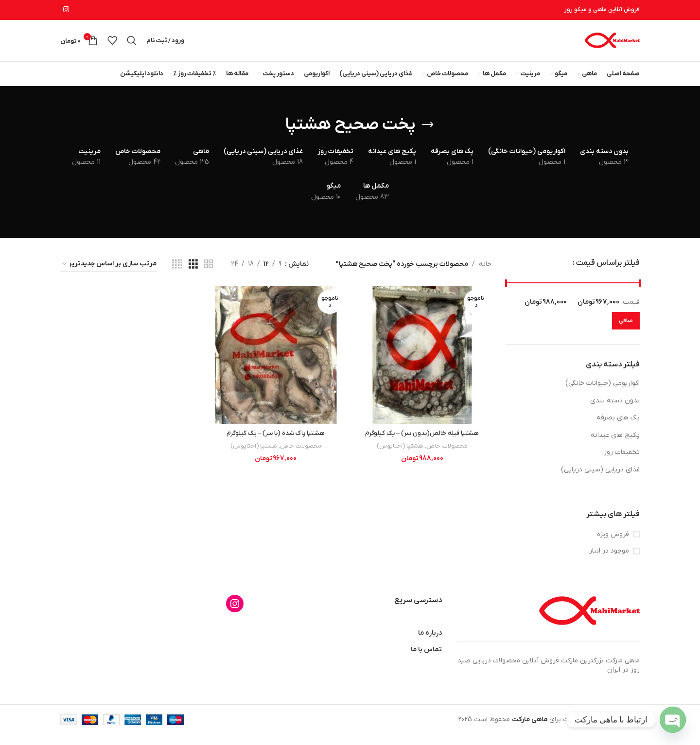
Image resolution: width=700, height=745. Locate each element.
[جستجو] (132, 46)
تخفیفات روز (622, 462)
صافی (626, 330)
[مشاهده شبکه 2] (208, 274)
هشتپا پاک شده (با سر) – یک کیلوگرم (276, 442)
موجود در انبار (609, 561)
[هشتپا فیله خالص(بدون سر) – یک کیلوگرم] (422, 364)
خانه (485, 274)
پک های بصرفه (618, 428)
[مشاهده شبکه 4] (177, 274)
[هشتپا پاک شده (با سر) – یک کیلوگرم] (276, 364)
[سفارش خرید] (109, 274)
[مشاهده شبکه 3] (193, 274)
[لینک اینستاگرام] (66, 10)
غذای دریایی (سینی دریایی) (600, 479)
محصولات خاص (449, 454)
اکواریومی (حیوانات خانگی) (603, 393)
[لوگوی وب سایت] (612, 45)
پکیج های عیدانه (615, 445)
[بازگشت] (428, 135)
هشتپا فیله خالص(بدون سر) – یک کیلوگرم (423, 442)
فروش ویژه (613, 544)
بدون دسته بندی (615, 410)
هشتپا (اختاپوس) (400, 454)
